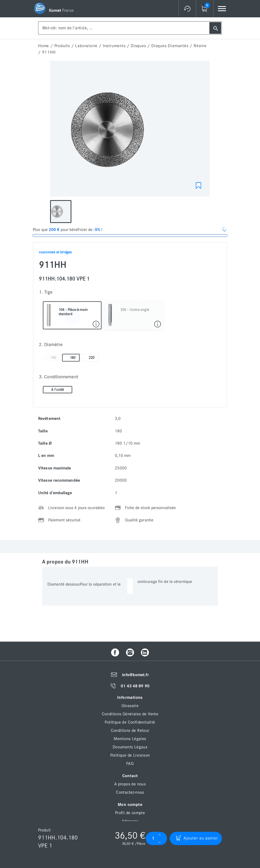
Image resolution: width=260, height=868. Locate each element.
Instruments (114, 46)
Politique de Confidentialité (130, 722)
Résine (200, 46)
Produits (62, 46)
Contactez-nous (130, 792)
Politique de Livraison (130, 755)
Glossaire (130, 706)
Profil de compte (130, 813)
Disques (139, 46)
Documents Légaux (130, 747)
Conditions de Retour (130, 731)
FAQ (130, 764)
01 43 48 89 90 (135, 686)
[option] (130, 130)
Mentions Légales (130, 739)
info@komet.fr (135, 675)
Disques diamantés (170, 46)
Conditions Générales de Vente (130, 714)
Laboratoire (86, 46)
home (44, 46)
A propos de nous (130, 784)
